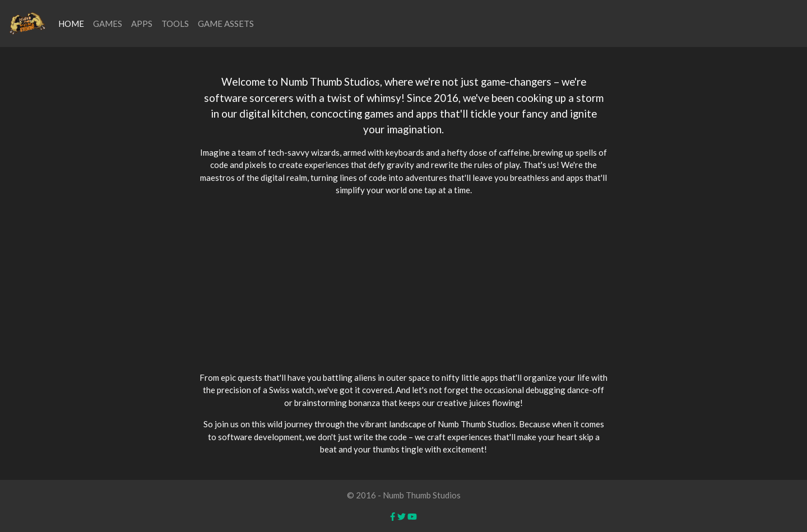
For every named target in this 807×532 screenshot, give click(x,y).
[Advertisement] (403, 284)
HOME (71, 24)
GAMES (108, 24)
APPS (142, 24)
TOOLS (175, 24)
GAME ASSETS (226, 24)
